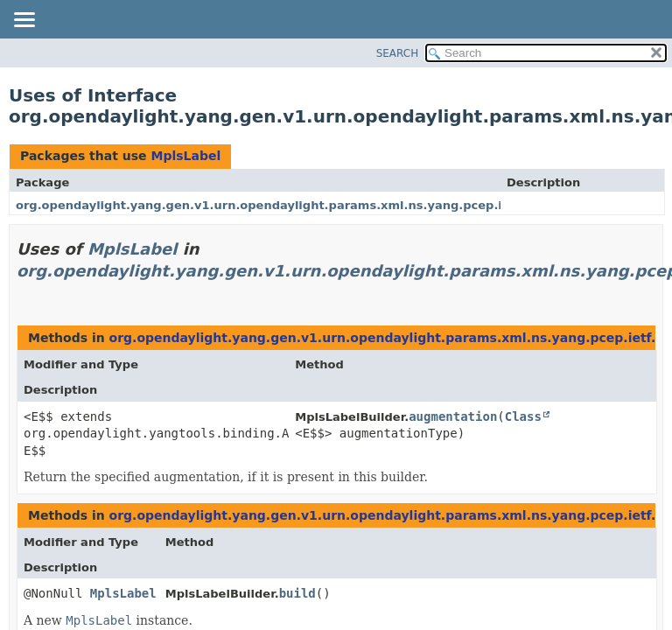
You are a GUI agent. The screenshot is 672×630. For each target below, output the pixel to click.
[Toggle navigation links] (24, 21)
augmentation (453, 416)
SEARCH (398, 53)
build (297, 593)
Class (523, 416)
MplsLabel (185, 156)
